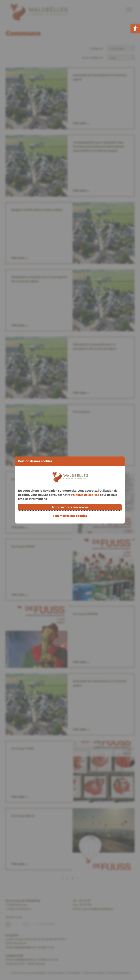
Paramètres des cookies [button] (70, 516)
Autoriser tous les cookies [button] (70, 507)
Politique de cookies (85, 495)
